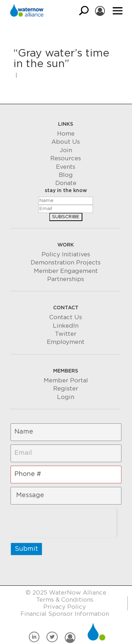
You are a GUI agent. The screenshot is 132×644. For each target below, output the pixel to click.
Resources (66, 158)
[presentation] (64, 522)
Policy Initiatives (66, 254)
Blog (66, 175)
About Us (66, 142)
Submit (26, 549)
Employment (66, 342)
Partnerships (66, 279)
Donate (66, 183)
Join (66, 150)
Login (66, 397)
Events (66, 167)
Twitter (66, 334)
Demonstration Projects (66, 263)
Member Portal (66, 380)
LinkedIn (66, 326)
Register (66, 389)
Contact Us (66, 317)
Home (66, 134)
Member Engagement (66, 271)
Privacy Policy (65, 607)
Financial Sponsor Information (65, 614)
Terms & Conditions (65, 600)
